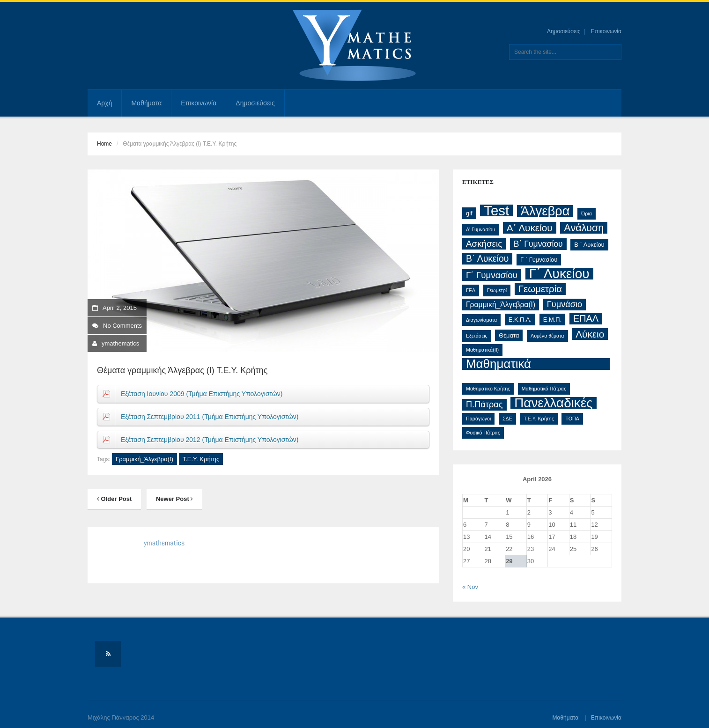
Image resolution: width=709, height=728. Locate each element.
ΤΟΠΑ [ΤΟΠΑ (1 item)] (572, 419)
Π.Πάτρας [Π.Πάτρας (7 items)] (484, 404)
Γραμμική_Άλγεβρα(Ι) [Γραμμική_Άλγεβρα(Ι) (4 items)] (501, 305)
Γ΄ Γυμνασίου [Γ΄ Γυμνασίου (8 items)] (492, 275)
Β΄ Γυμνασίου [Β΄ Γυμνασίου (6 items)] (538, 244)
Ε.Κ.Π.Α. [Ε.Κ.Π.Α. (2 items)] (520, 320)
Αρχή (104, 103)
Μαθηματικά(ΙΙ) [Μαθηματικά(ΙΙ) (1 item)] (482, 350)
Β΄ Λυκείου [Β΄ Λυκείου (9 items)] (487, 258)
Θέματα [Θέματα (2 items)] (509, 335)
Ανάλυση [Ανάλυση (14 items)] (584, 228)
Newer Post (174, 499)
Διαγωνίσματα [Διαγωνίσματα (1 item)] (481, 320)
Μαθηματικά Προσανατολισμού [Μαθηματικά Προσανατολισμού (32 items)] (515, 364)
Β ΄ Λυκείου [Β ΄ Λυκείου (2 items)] (589, 245)
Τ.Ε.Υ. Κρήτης (201, 459)
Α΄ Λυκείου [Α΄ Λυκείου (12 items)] (530, 228)
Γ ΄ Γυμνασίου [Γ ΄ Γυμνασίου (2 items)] (539, 260)
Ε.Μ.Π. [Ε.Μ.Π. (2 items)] (552, 320)
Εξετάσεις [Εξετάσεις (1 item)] (477, 336)
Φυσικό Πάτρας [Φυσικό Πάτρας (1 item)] (483, 433)
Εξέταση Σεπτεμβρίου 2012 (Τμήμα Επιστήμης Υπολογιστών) (210, 440)
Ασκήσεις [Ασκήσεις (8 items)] (484, 244)
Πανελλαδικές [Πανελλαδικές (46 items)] (553, 403)
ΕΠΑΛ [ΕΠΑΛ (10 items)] (586, 318)
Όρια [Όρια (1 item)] (587, 213)
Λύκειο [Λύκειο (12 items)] (590, 334)
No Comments (117, 326)
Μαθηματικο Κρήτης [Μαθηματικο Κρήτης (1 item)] (488, 389)
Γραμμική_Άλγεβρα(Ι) (144, 459)
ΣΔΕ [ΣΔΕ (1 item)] (507, 419)
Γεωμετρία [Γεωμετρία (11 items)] (540, 289)
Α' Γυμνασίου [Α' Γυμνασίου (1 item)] (480, 229)
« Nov (470, 587)
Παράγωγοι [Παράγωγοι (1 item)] (478, 419)
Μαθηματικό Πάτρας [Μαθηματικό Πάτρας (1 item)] (544, 389)
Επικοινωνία (606, 31)
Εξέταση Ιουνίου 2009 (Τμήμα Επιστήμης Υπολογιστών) (202, 394)
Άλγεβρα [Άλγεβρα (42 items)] (545, 211)
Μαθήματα (146, 103)
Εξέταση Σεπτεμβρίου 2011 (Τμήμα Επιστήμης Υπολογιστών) (210, 417)
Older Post (114, 499)
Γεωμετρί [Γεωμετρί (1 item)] (497, 290)
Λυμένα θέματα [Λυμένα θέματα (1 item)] (547, 336)
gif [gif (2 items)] (469, 213)
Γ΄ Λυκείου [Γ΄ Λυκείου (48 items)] (559, 274)
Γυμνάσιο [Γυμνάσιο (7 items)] (565, 304)
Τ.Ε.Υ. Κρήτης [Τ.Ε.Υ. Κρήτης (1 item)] (539, 419)
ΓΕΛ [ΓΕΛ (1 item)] (471, 290)
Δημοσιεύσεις (564, 31)
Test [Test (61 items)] (496, 210)
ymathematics (120, 343)
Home (104, 144)
